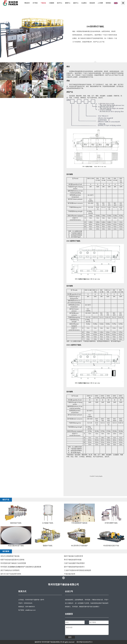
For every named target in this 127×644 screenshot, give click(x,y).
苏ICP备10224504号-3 (84, 642)
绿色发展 (92, 3)
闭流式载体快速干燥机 (16, 546)
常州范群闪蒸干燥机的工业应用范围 (13, 563)
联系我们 (108, 3)
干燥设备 (43, 3)
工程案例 (51, 3)
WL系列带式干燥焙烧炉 (79, 546)
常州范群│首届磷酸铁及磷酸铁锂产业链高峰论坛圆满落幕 (21, 567)
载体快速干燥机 (16, 523)
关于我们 (35, 3)
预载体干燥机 (48, 546)
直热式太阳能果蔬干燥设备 (10, 556)
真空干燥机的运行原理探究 (10, 570)
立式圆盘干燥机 (48, 523)
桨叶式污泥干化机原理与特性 (11, 574)
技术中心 (60, 3)
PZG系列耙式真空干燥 (111, 546)
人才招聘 (100, 3)
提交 (70, 637)
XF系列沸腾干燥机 (111, 523)
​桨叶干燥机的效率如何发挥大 (74, 567)
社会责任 (84, 3)
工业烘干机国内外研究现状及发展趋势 (77, 570)
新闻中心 (68, 3)
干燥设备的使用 (70, 574)
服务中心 (76, 3)
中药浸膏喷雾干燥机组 (79, 523)
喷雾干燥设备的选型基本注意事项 (12, 560)
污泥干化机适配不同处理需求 (74, 563)
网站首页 (27, 3)
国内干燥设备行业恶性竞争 (74, 556)
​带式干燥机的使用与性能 (73, 560)
